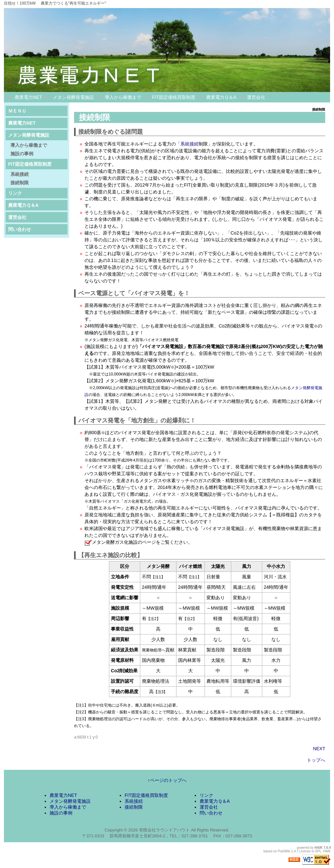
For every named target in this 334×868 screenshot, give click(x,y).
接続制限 (20, 183)
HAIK (319, 848)
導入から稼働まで (123, 97)
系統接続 (190, 144)
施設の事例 (22, 154)
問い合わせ (20, 229)
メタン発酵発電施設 (73, 97)
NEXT (319, 749)
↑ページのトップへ (167, 780)
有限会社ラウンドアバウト (164, 830)
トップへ (316, 760)
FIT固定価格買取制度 (174, 97)
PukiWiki (284, 851)
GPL (318, 851)
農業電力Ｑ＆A (221, 97)
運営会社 (256, 97)
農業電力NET (28, 97)
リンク (15, 193)
